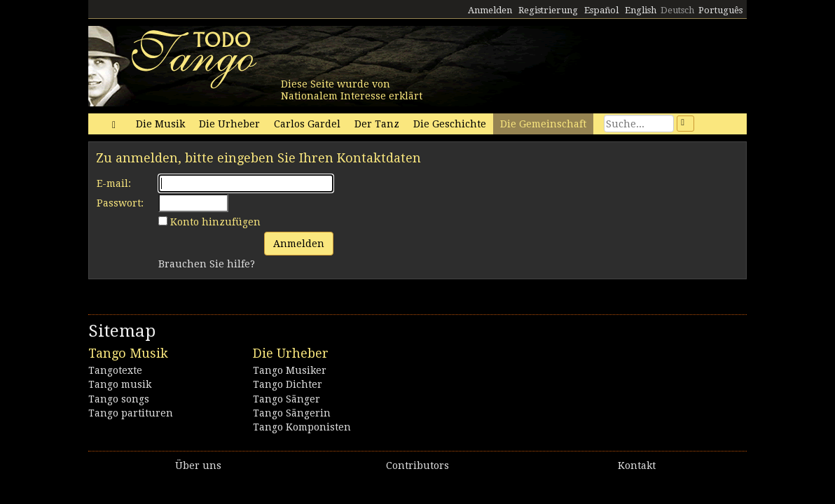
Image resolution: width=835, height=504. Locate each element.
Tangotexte (115, 370)
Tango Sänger (287, 399)
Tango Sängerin (292, 413)
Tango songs (119, 399)
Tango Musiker (290, 370)
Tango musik (120, 384)
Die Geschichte (450, 124)
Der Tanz (377, 124)
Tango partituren (131, 413)
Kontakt (637, 465)
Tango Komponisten (302, 427)
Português (720, 10)
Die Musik (160, 124)
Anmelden (490, 10)
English (641, 10)
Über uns (198, 465)
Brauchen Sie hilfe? (207, 264)
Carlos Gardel (307, 124)
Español (601, 10)
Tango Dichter (288, 384)
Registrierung (548, 10)
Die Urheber (229, 124)
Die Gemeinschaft (543, 124)
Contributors (417, 465)
